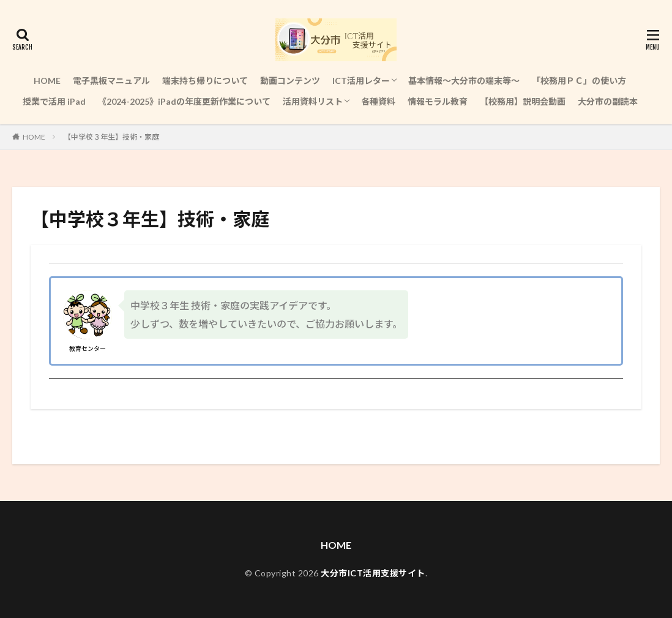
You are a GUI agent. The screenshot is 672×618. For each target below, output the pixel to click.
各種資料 (378, 101)
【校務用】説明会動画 (523, 101)
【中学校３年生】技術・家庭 (111, 137)
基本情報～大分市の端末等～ (464, 81)
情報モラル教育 (438, 101)
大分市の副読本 (608, 101)
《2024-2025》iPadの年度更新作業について (184, 101)
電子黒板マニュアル (111, 81)
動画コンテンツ (290, 81)
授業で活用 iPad (54, 101)
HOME (47, 81)
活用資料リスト (313, 101)
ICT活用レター (361, 81)
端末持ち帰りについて (205, 81)
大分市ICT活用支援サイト (373, 573)
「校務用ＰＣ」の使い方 (579, 81)
